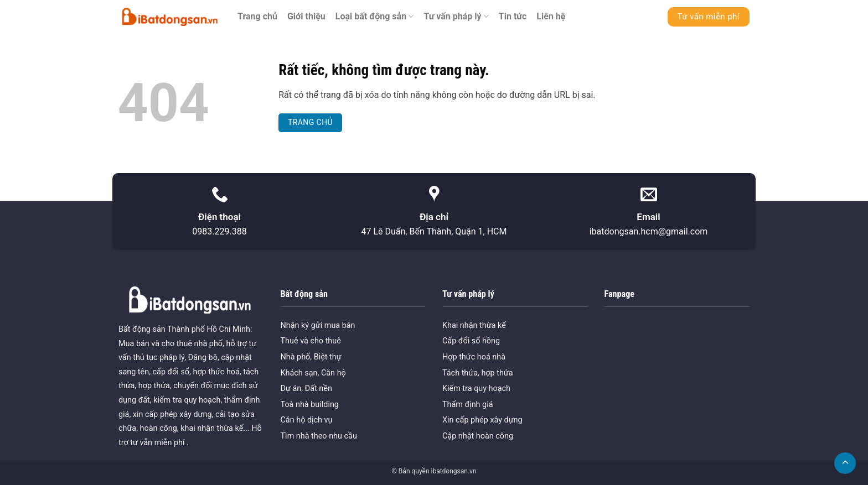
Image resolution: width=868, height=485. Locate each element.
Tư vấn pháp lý (456, 17)
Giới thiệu (306, 16)
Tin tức (513, 16)
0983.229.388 (219, 231)
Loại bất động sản (375, 17)
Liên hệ (551, 16)
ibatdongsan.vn (453, 471)
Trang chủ (257, 16)
